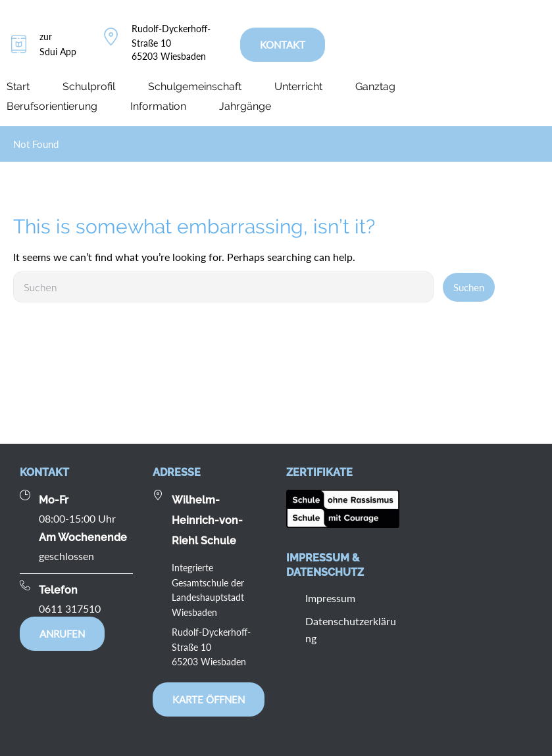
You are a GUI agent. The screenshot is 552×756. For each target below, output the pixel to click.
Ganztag (375, 86)
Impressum (330, 598)
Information (158, 106)
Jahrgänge (245, 106)
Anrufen (62, 634)
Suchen (469, 287)
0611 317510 (70, 608)
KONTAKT (283, 45)
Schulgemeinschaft (195, 86)
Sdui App (58, 52)
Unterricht (298, 86)
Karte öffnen (209, 699)
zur (46, 36)
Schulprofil (89, 86)
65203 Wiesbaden (169, 56)
